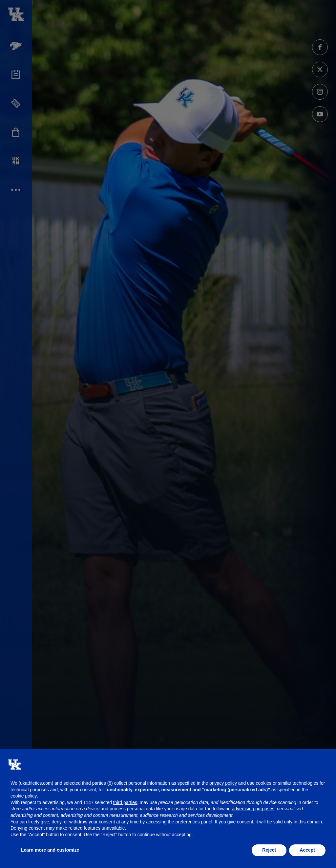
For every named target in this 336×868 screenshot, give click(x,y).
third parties (125, 802)
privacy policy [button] (223, 783)
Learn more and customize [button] (50, 850)
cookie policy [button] (24, 796)
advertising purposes (253, 809)
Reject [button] (269, 850)
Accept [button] (307, 850)
